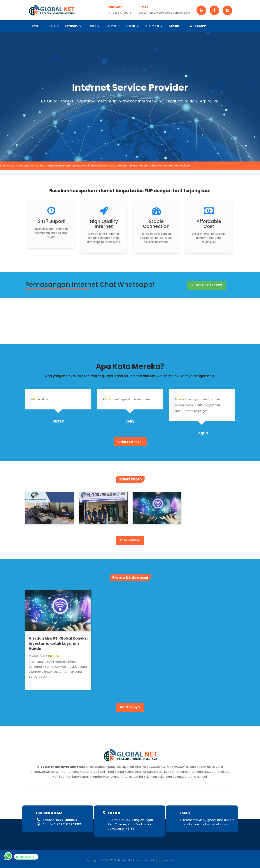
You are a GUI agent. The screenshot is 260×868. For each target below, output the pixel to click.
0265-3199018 (122, 13)
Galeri (132, 26)
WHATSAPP (198, 26)
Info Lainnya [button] (130, 707)
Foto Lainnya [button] (130, 540)
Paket (94, 26)
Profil (53, 26)
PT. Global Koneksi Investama (128, 860)
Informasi (154, 26)
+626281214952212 (206, 285)
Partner (113, 26)
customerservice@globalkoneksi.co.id (164, 13)
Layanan (73, 26)
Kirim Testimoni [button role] (130, 442)
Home (34, 26)
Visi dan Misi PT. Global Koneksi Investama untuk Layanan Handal (58, 643)
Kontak (174, 26)
